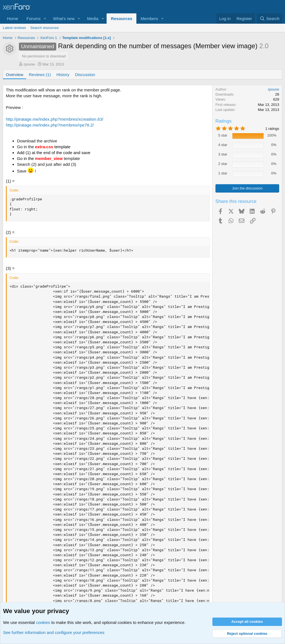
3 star (223, 154)
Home (13, 19)
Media (93, 19)
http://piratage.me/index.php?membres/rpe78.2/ (50, 125)
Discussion (85, 75)
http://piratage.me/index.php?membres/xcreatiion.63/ (55, 119)
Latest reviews (14, 28)
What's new (64, 19)
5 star (223, 135)
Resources (121, 19)
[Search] (270, 19)
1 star (223, 173)
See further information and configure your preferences (54, 632)
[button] (45, 19)
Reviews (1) (40, 75)
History (63, 75)
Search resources (45, 28)
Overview (15, 75)
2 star (223, 164)
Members (149, 19)
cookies (43, 622)
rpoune (29, 64)
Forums (34, 19)
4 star (223, 145)
